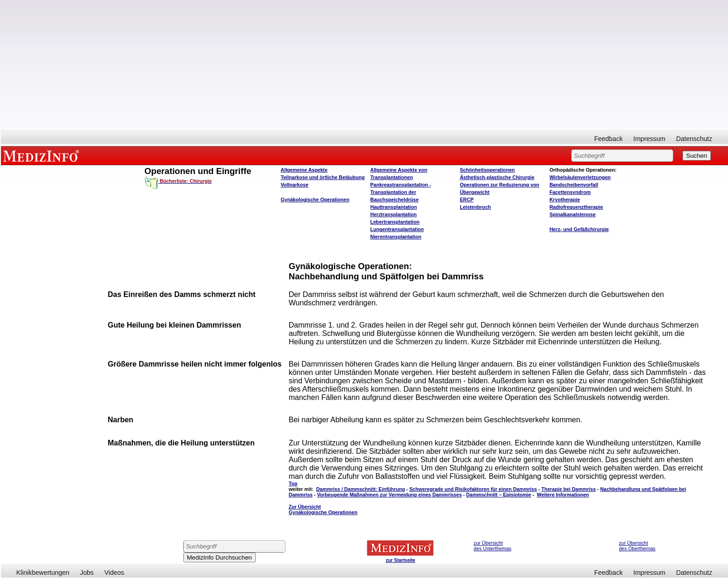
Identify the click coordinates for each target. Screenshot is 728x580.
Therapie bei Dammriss (569, 489)
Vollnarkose (294, 185)
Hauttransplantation (393, 207)
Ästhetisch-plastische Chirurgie (497, 177)
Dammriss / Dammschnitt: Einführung (361, 489)
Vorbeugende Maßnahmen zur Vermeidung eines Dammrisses (390, 495)
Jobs (87, 573)
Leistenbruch (475, 207)
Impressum (649, 139)
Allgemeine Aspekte (304, 170)
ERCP (467, 200)
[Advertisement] (364, 65)
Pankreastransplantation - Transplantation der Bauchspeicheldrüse (400, 192)
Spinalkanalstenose (572, 214)
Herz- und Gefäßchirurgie (579, 229)
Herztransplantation (393, 214)
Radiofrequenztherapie (576, 207)
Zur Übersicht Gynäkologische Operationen (323, 509)
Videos (114, 573)
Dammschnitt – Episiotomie (499, 495)
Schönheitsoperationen (487, 170)
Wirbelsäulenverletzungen (580, 177)
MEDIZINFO (43, 155)
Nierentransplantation (396, 237)
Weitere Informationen (563, 495)
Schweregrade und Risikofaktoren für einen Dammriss (473, 489)
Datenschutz (694, 139)
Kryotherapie (565, 200)
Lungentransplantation (397, 229)
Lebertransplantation (395, 222)
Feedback (608, 139)
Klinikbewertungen (43, 573)
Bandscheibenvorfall (574, 185)
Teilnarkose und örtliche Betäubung (322, 177)
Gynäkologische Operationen (315, 200)
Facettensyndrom (570, 192)
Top (293, 483)
